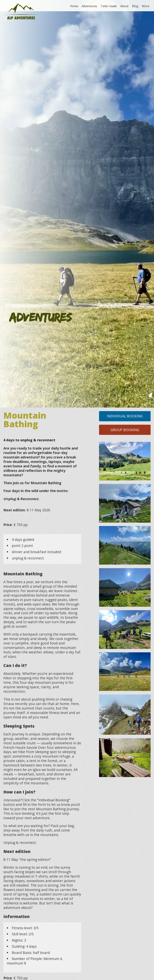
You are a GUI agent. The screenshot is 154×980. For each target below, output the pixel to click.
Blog (135, 6)
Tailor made (109, 6)
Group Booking (125, 430)
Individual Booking (125, 416)
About (124, 6)
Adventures (89, 6)
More (146, 6)
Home (74, 6)
